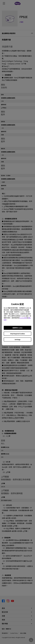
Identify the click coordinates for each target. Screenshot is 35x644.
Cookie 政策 (23, 318)
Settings (18, 339)
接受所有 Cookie (17, 328)
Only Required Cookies (18, 334)
